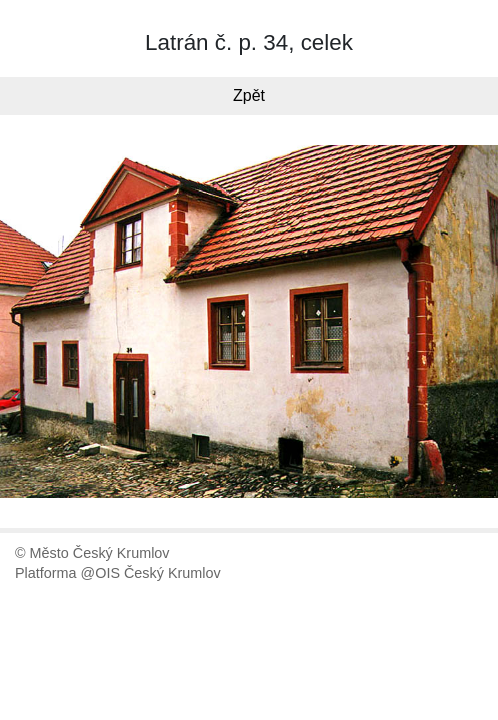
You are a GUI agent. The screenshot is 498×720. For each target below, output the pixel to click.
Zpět (249, 95)
